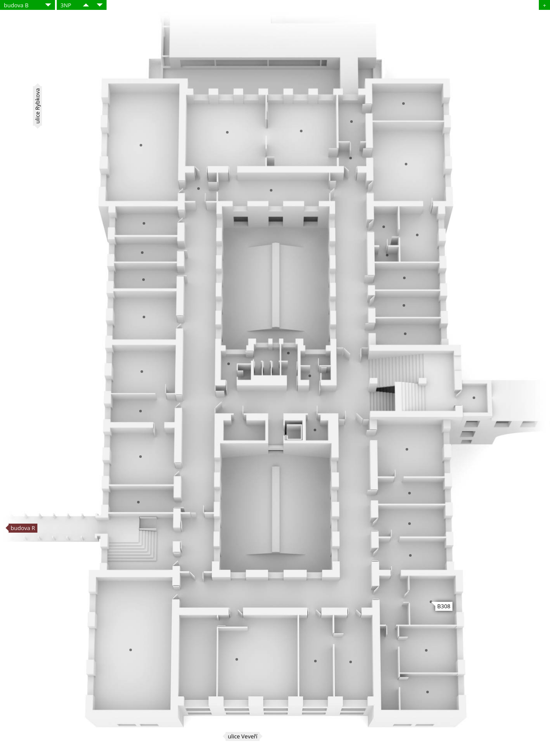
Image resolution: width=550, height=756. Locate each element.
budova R (23, 528)
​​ (86, 5)
